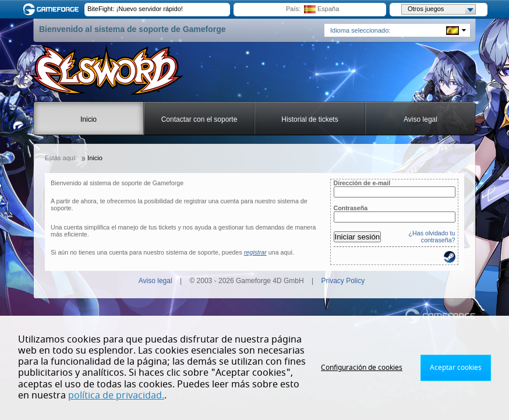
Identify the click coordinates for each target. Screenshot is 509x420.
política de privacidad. (116, 396)
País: (293, 9)
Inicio (89, 119)
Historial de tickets (310, 119)
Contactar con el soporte (199, 119)
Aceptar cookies (456, 368)
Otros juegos (441, 9)
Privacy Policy (343, 281)
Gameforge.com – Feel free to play (53, 9)
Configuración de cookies (362, 368)
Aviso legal (420, 119)
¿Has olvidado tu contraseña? (432, 237)
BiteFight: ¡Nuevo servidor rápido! (135, 9)
